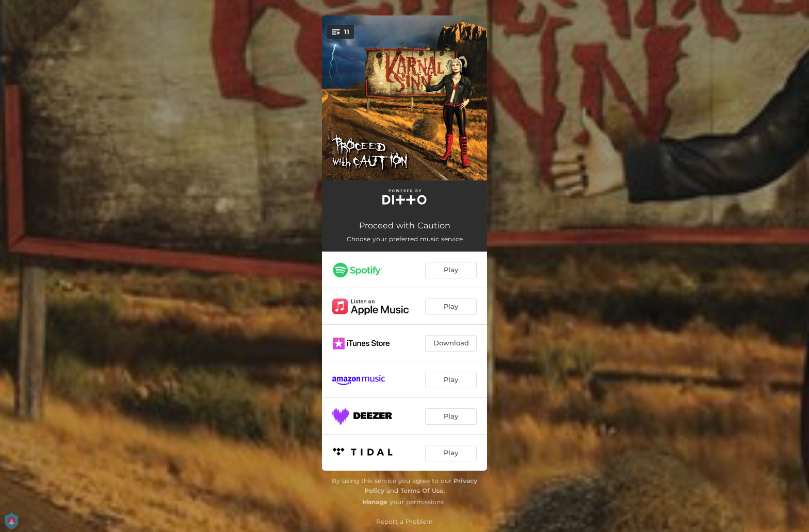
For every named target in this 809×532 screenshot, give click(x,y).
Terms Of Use (422, 491)
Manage (375, 502)
